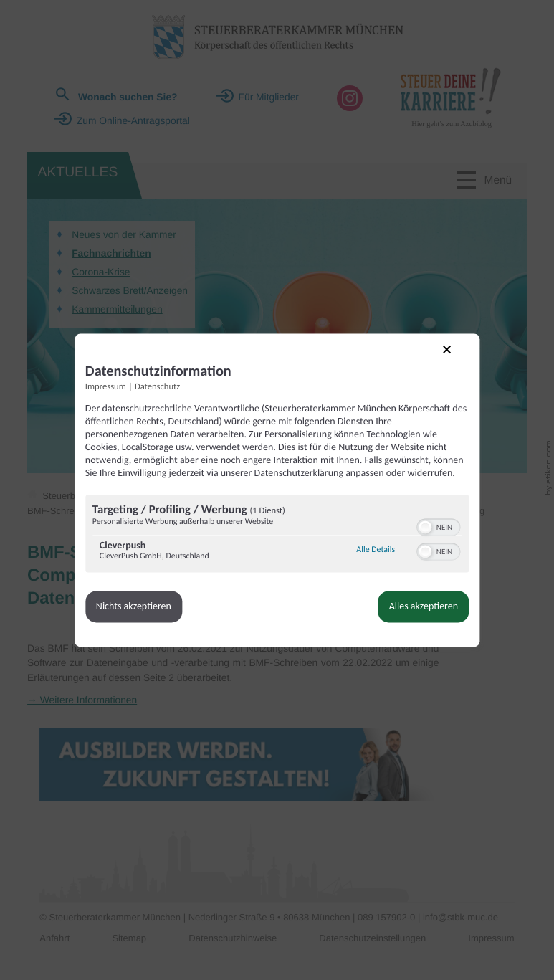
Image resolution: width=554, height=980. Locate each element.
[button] (420, 536)
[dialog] (277, 490)
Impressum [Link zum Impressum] (111, 382)
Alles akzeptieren (418, 615)
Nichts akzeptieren (139, 615)
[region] (277, 544)
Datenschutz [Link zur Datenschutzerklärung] (163, 382)
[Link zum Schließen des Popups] (451, 355)
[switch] (433, 534)
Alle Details (371, 558)
